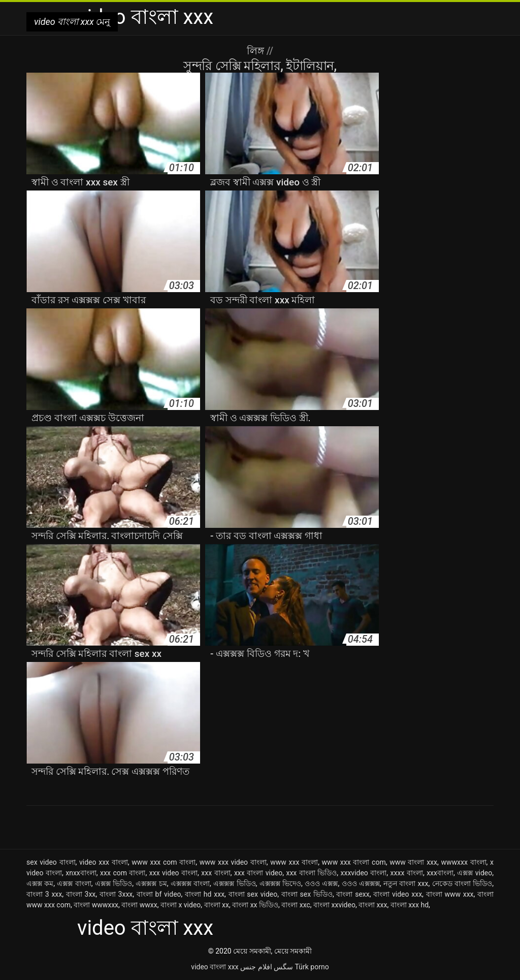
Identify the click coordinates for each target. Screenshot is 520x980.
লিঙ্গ (257, 51)
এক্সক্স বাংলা (74, 883)
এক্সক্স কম (40, 883)
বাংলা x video (181, 905)
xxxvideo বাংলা (364, 873)
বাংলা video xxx (398, 894)
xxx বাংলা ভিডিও (311, 873)
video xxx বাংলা (104, 862)
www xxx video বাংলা (233, 862)
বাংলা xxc (296, 905)
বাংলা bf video (159, 894)
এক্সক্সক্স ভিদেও (280, 883)
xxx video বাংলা (173, 873)
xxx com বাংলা (123, 873)
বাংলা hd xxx (205, 894)
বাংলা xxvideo (334, 905)
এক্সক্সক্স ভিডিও (234, 883)
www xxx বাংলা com (354, 862)
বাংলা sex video (253, 894)
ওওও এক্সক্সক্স (361, 883)
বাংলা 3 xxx (44, 894)
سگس (283, 967)
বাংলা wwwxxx (96, 905)
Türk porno (312, 967)
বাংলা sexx (353, 894)
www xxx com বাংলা (164, 862)
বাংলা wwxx (139, 905)
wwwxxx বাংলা (463, 862)
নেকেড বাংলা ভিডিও (462, 883)
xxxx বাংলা (407, 873)
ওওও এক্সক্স (321, 883)
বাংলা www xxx (450, 894)
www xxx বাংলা (294, 862)
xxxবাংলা (440, 873)
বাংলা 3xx (81, 894)
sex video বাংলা (51, 862)
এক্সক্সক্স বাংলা (190, 883)
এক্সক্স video (475, 873)
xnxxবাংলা (81, 873)
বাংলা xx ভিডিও (255, 905)
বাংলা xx (217, 905)
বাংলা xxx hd (410, 905)
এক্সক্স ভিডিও (113, 883)
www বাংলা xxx (413, 862)
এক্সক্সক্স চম (151, 883)
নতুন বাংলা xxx (406, 883)
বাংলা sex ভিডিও (307, 894)
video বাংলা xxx (215, 967)
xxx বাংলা (216, 873)
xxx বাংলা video (258, 873)
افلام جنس (256, 967)
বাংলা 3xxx (116, 894)
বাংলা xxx (373, 905)
